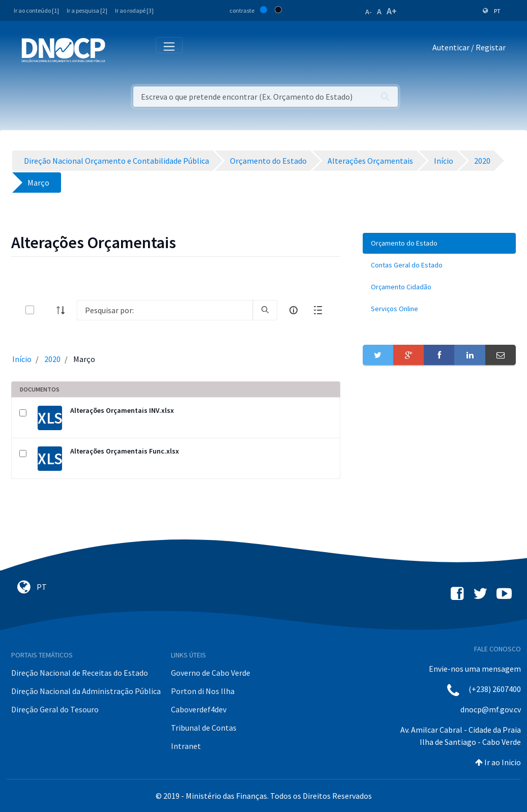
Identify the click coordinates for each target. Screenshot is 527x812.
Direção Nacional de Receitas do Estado (80, 673)
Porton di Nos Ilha (203, 691)
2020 (52, 359)
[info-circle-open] (294, 310)
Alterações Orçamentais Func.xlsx (125, 451)
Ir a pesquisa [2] (87, 10)
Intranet (186, 746)
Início (22, 359)
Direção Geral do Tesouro (55, 709)
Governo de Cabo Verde (211, 673)
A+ (392, 11)
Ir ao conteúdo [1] (36, 10)
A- (369, 12)
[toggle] (46, 310)
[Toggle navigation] (119, 50)
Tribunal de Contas (204, 728)
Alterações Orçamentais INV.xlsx (122, 410)
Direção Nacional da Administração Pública (86, 691)
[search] (265, 310)
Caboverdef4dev (199, 709)
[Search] (165, 310)
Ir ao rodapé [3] (134, 10)
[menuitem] (439, 243)
